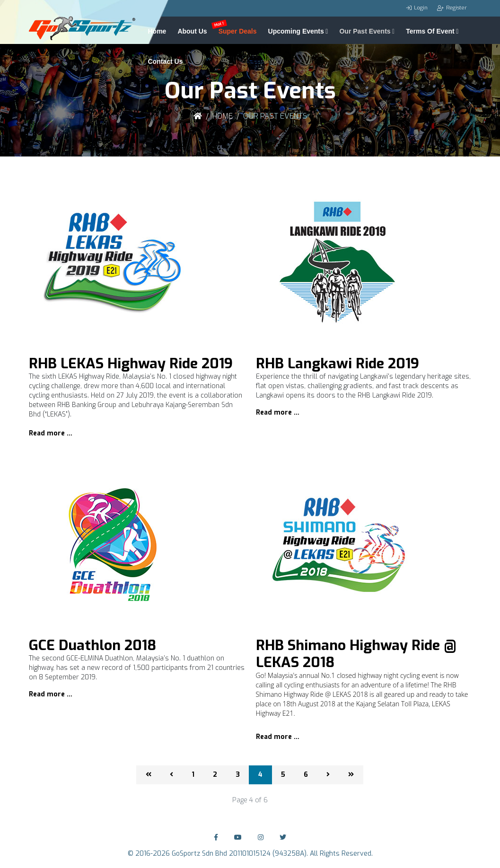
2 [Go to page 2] (215, 775)
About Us (192, 30)
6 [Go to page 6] (306, 775)
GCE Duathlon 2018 (92, 645)
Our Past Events (365, 30)
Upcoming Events (296, 30)
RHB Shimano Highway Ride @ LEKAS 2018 (356, 654)
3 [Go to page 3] (238, 775)
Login (421, 8)
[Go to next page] (328, 775)
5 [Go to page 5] (283, 775)
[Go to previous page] (171, 775)
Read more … (51, 433)
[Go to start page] (149, 775)
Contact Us (166, 61)
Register (456, 8)
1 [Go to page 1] (193, 775)
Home (157, 30)
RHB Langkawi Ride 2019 (338, 364)
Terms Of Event (430, 30)
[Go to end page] (351, 775)
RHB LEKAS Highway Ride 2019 (131, 364)
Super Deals (238, 30)
